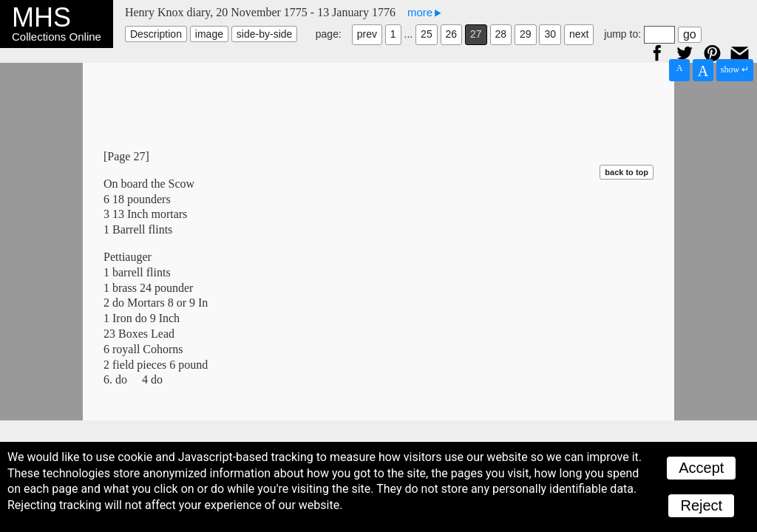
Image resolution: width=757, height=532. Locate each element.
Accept (701, 468)
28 (501, 34)
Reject (701, 505)
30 (550, 34)
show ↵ (735, 69)
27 (476, 34)
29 (526, 34)
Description (156, 34)
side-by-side (264, 34)
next (579, 34)
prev (367, 34)
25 (427, 34)
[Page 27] (126, 156)
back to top (627, 172)
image (209, 34)
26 (452, 34)
